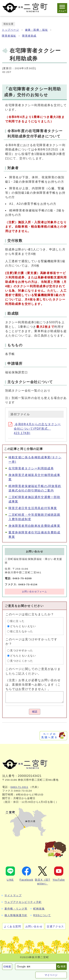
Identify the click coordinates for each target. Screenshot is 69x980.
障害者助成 (29, 36)
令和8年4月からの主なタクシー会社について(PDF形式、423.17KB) (35, 429)
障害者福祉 (9, 36)
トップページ (10, 30)
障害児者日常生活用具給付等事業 (33, 508)
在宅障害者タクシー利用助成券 (31, 468)
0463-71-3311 (19, 787)
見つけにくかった (22, 661)
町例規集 (39, 909)
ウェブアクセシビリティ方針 (23, 902)
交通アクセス (55, 926)
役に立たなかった (22, 631)
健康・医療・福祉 (37, 30)
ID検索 (7, 967)
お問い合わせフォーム (35, 592)
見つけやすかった (22, 651)
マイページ (51, 975)
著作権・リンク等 (16, 909)
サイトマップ (13, 895)
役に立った (17, 621)
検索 (63, 966)
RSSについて (42, 915)
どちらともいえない (23, 626)
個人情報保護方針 (16, 915)
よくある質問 (13, 926)
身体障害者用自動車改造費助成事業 (34, 526)
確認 (35, 712)
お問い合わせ (34, 926)
